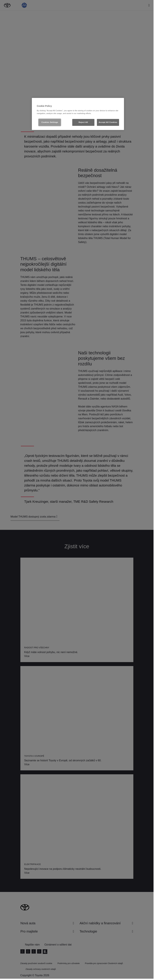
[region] (78, 114)
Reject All (83, 122)
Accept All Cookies (108, 122)
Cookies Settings (50, 122)
